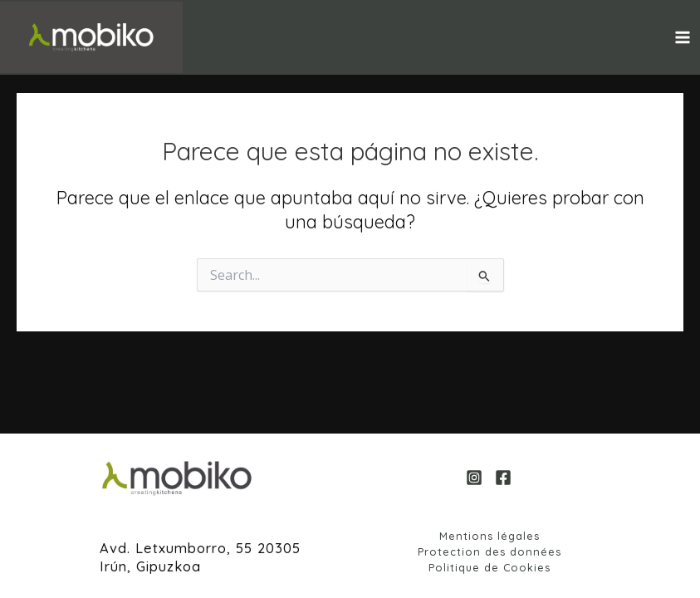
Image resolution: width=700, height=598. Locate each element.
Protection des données (490, 551)
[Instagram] (474, 478)
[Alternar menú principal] (683, 37)
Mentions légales (490, 536)
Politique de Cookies (490, 567)
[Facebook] (503, 478)
